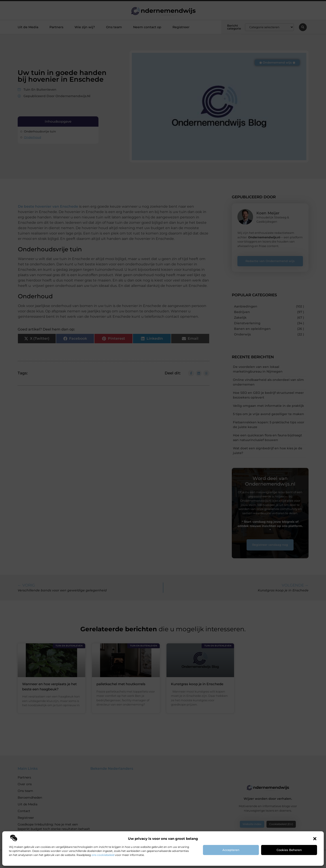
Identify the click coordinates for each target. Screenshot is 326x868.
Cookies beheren (289, 850)
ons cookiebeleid (103, 855)
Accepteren (231, 850)
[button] (315, 839)
